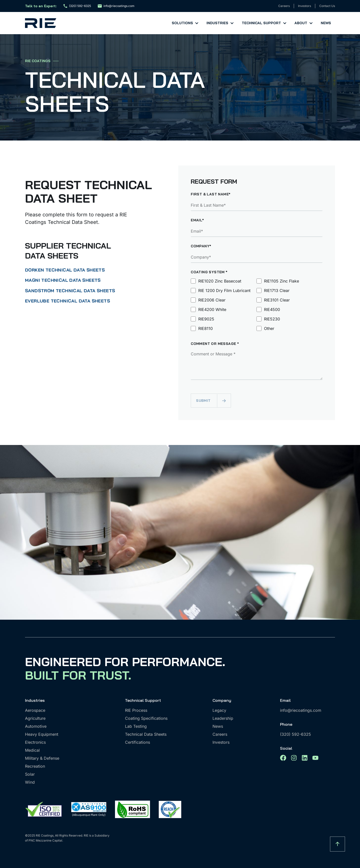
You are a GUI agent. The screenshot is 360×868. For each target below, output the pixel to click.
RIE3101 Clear (277, 300)
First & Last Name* (210, 194)
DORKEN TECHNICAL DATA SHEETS (65, 270)
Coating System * (209, 272)
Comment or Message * (215, 344)
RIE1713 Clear (277, 290)
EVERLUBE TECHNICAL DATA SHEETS (67, 301)
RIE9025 (206, 319)
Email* (197, 220)
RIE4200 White (212, 309)
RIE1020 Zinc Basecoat (220, 281)
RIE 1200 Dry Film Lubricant (224, 290)
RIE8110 (205, 328)
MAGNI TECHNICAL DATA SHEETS (63, 280)
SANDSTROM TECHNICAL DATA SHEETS (70, 291)
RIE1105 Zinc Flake (281, 281)
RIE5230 (272, 319)
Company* (201, 246)
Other (269, 328)
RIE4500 (272, 309)
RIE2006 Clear (212, 300)
